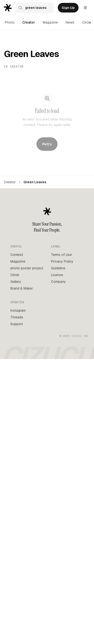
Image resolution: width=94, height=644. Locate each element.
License (57, 275)
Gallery (16, 282)
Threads (17, 317)
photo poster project (27, 268)
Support (17, 324)
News (70, 22)
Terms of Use (61, 255)
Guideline (58, 268)
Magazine (50, 22)
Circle (87, 22)
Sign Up (68, 8)
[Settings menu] (85, 8)
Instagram (18, 310)
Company (58, 282)
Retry (47, 144)
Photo (10, 22)
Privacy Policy (62, 261)
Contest (17, 255)
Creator (29, 22)
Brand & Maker (22, 288)
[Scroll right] (90, 23)
